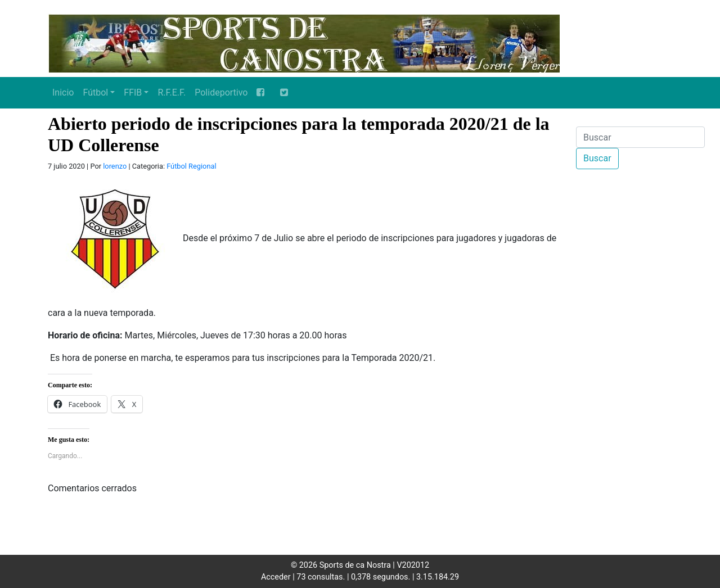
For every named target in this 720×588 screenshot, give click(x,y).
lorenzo (115, 166)
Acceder (276, 577)
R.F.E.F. (172, 92)
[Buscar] (640, 137)
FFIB (133, 92)
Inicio (63, 92)
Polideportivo (221, 92)
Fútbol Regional (191, 166)
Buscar (597, 158)
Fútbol (95, 92)
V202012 (413, 565)
